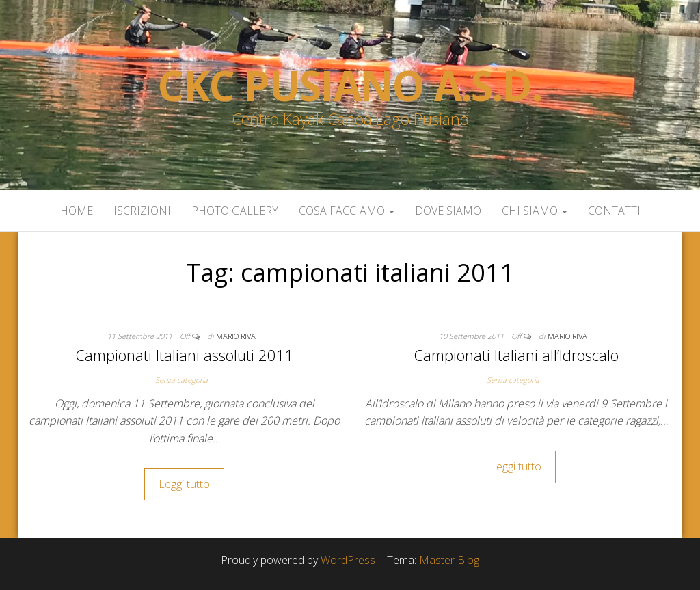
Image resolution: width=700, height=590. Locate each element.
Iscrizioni (142, 211)
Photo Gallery (235, 211)
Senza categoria (181, 380)
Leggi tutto (184, 484)
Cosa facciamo (347, 211)
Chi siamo (535, 211)
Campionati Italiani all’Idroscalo (516, 355)
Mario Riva (236, 336)
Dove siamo (448, 211)
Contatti (614, 211)
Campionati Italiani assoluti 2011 (185, 355)
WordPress (348, 560)
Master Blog (449, 560)
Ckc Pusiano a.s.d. (350, 85)
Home (77, 211)
